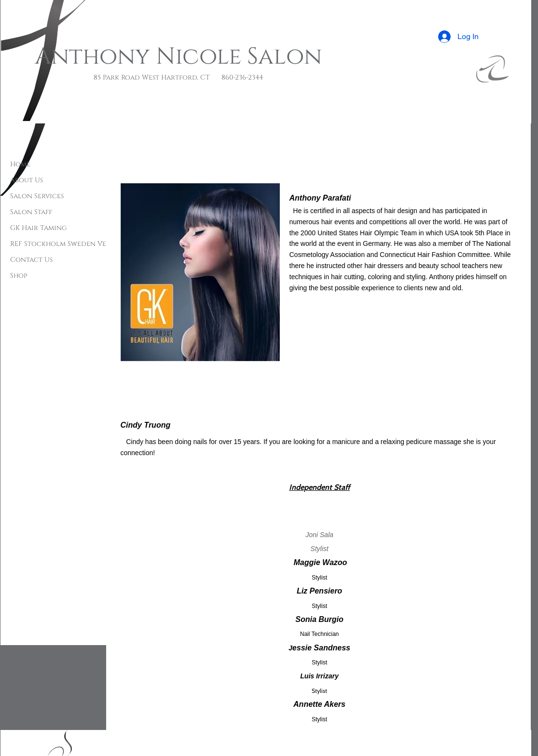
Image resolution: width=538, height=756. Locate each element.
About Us (27, 180)
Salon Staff (31, 212)
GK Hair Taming (38, 228)
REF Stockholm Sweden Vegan (65, 244)
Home (20, 164)
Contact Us (31, 260)
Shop (19, 276)
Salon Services (37, 196)
